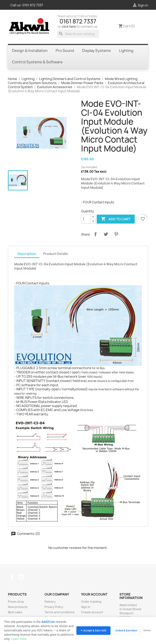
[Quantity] (86, 219)
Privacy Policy (54, 607)
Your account (94, 594)
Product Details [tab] (56, 254)
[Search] (78, 34)
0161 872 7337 (33, 5)
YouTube (21, 577)
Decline (147, 630)
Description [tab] (27, 254)
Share (95, 234)
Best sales (15, 612)
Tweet (106, 234)
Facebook (12, 577)
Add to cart (116, 219)
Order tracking (91, 602)
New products (18, 607)
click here (69, 27)
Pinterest (116, 234)
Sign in (86, 607)
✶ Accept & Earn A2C (93, 630)
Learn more (19, 639)
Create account (92, 612)
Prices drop (16, 602)
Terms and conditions (60, 612)
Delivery (50, 602)
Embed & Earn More (126, 631)
